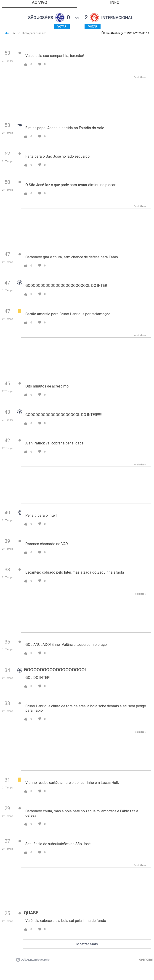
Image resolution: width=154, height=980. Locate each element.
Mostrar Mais (87, 944)
